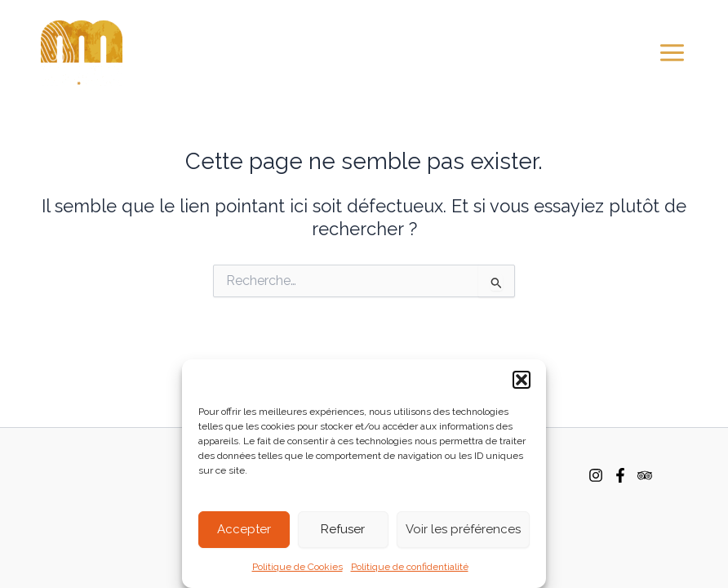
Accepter (244, 529)
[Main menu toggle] (672, 53)
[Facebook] (620, 475)
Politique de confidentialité (410, 567)
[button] (522, 380)
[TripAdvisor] (645, 475)
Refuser (343, 529)
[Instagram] (596, 475)
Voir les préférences (463, 529)
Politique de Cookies (297, 567)
